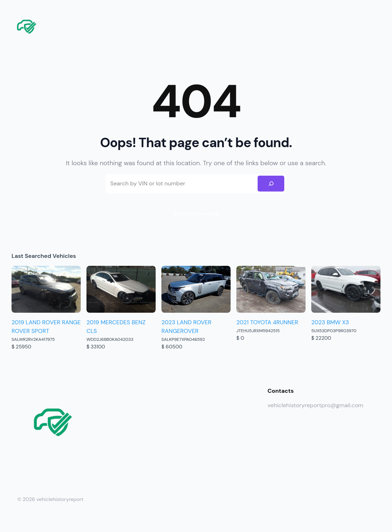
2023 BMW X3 (330, 322)
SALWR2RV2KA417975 (33, 339)
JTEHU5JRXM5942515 (258, 331)
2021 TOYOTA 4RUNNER (267, 322)
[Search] (271, 184)
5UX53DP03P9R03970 (334, 331)
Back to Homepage (196, 214)
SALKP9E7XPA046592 (183, 339)
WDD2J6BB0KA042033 (110, 339)
